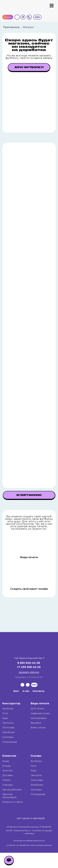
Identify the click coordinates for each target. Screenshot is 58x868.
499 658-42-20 (31, 667)
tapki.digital (38, 818)
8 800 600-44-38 (29, 663)
